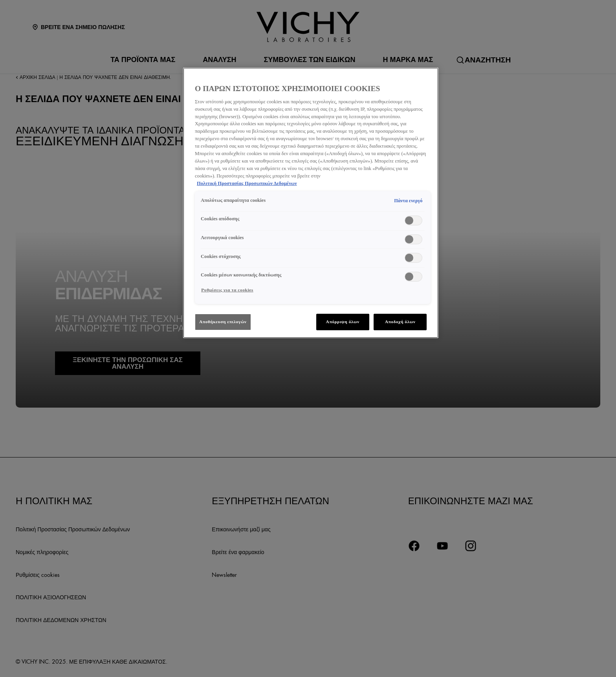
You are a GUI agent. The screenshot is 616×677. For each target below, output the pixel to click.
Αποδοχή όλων (400, 322)
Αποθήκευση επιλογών (223, 322)
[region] (311, 203)
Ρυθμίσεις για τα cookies (227, 290)
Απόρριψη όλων (343, 322)
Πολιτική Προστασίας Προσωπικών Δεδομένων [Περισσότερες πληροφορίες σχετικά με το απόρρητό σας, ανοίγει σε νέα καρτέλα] (247, 183)
